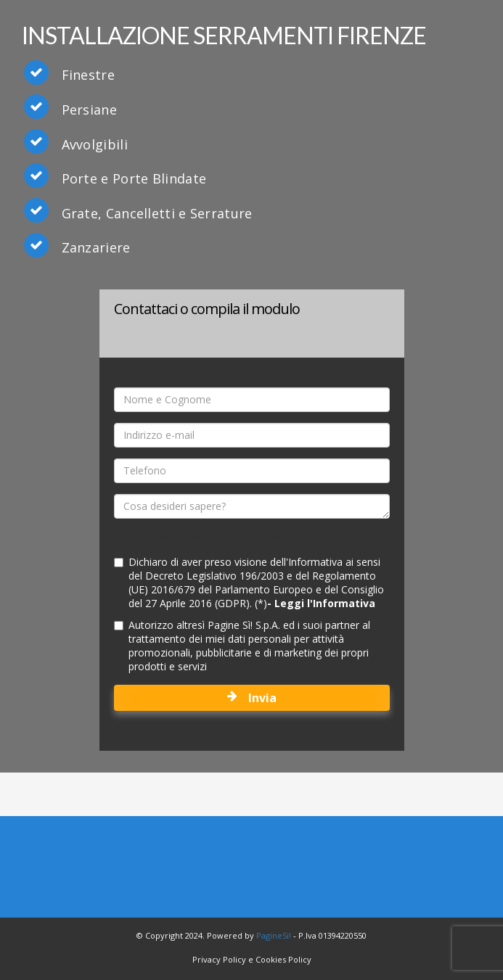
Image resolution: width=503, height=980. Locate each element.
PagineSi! (274, 935)
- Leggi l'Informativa (321, 603)
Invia (252, 698)
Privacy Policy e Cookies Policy (252, 959)
